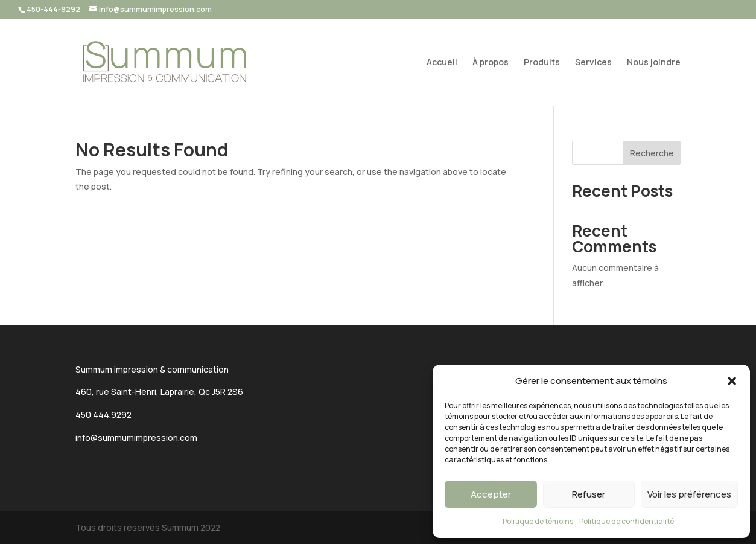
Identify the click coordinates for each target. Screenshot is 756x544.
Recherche (652, 153)
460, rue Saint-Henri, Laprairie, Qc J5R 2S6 (159, 392)
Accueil (442, 63)
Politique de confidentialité (627, 521)
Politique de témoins (538, 521)
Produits (542, 63)
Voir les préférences (689, 494)
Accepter (491, 494)
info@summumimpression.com (136, 437)
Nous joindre (654, 63)
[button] (732, 381)
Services (593, 63)
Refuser (589, 494)
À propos (491, 63)
